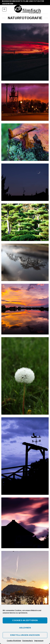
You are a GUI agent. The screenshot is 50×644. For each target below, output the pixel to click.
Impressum (39, 641)
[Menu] (4, 9)
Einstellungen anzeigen (25, 635)
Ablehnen (25, 628)
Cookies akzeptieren (25, 620)
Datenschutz (28, 641)
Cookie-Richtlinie (14, 641)
